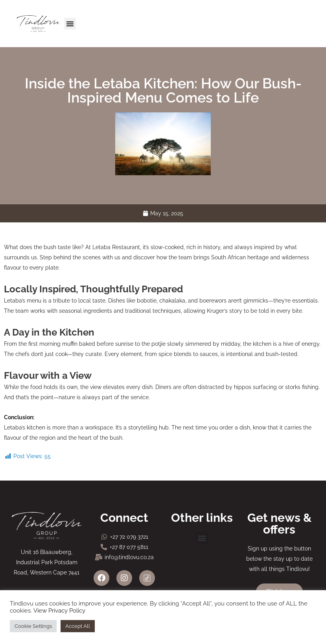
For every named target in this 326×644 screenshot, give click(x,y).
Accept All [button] (78, 626)
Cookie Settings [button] (33, 626)
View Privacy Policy (59, 610)
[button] (70, 24)
